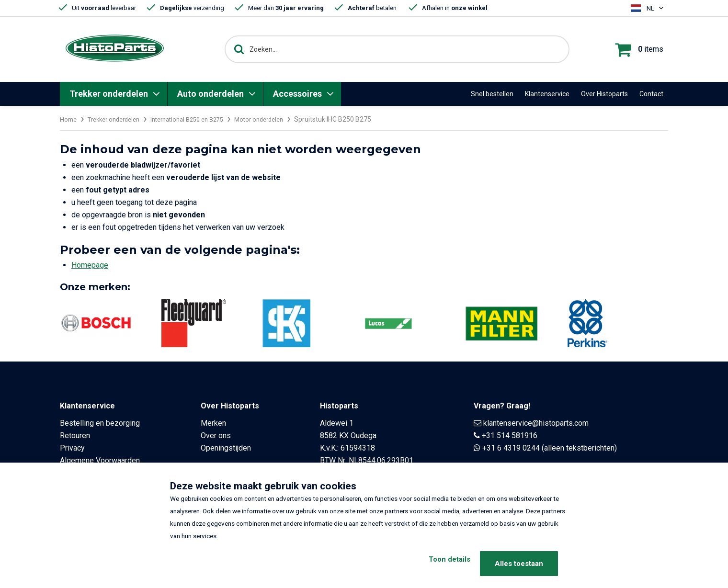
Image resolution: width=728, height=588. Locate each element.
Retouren (75, 435)
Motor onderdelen (279, 119)
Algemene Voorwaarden (100, 460)
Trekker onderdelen (109, 94)
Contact (651, 94)
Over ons (216, 435)
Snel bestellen (492, 94)
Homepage (90, 265)
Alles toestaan (519, 564)
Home (69, 119)
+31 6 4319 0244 (511, 448)
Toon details (437, 564)
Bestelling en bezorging (100, 423)
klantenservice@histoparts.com (536, 423)
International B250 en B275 (200, 119)
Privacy (72, 448)
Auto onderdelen (210, 94)
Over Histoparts (604, 94)
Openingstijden (226, 448)
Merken (213, 423)
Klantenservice (547, 94)
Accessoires (297, 94)
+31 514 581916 (510, 435)
